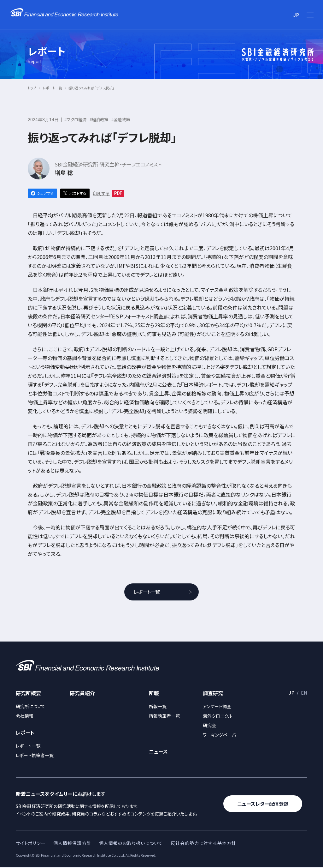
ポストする (78, 193)
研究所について (31, 707)
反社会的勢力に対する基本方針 (204, 844)
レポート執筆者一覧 (35, 756)
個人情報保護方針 (72, 844)
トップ (32, 88)
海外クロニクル (217, 716)
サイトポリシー (31, 844)
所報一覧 (158, 707)
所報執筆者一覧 (164, 716)
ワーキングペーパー (222, 735)
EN (304, 694)
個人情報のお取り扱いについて (131, 844)
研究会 (209, 726)
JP (296, 15)
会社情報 (25, 716)
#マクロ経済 (76, 119)
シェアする (45, 193)
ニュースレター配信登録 (265, 805)
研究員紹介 (82, 694)
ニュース (158, 752)
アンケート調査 (217, 707)
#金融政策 (125, 119)
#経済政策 (102, 119)
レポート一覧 (52, 88)
